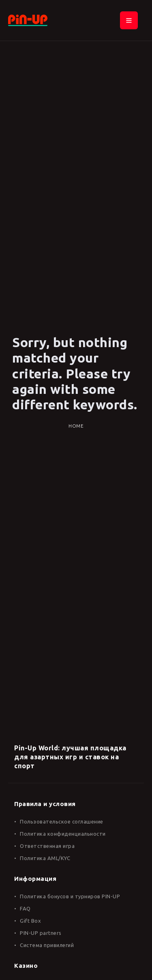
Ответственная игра (47, 846)
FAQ (25, 908)
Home (76, 426)
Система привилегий (47, 945)
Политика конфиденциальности (63, 834)
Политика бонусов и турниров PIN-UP (70, 896)
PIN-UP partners (41, 933)
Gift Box (30, 921)
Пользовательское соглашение (62, 821)
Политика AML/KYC (45, 858)
